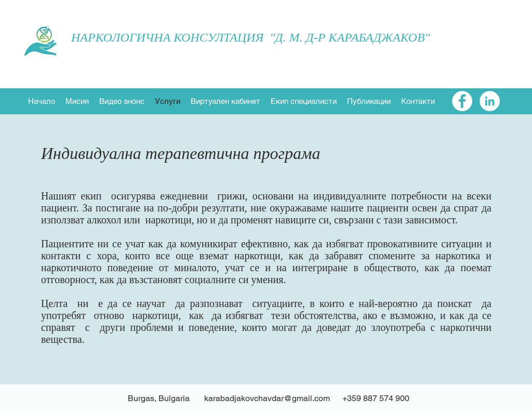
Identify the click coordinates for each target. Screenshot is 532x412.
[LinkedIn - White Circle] (490, 101)
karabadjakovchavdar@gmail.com (267, 398)
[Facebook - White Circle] (462, 101)
